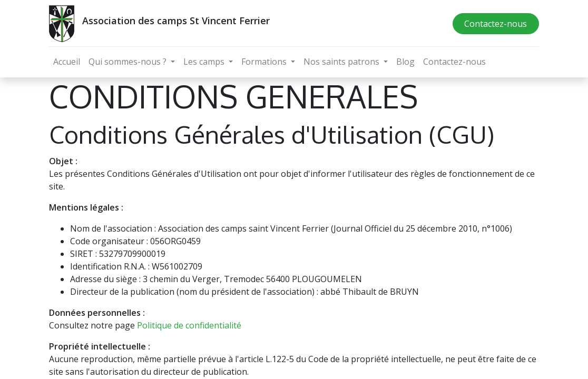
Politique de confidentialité (189, 325)
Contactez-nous (496, 24)
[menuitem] (67, 62)
